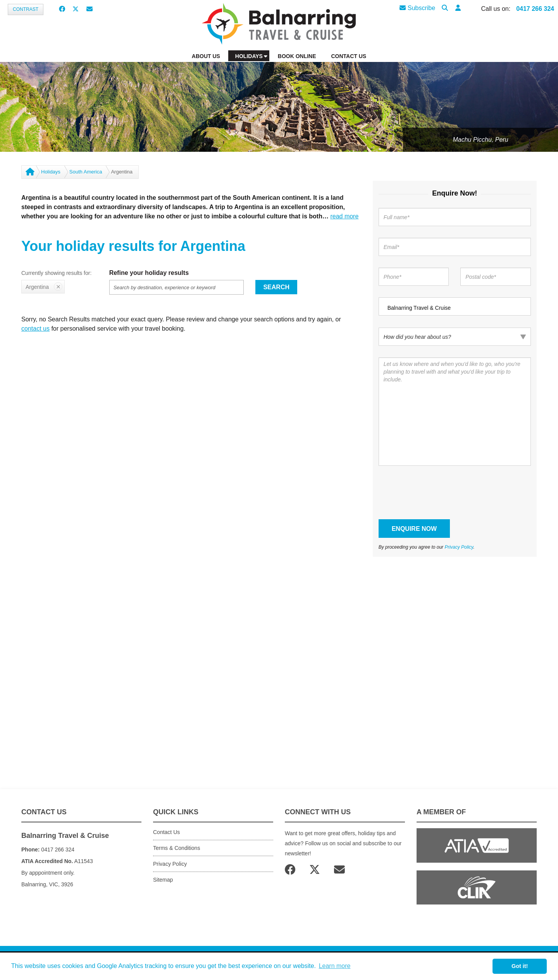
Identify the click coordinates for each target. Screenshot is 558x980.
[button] (458, 8)
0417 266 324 (535, 9)
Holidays (51, 172)
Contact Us (166, 832)
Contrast (26, 9)
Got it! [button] (520, 966)
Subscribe (417, 8)
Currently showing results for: (56, 273)
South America (86, 172)
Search (276, 287)
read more (344, 216)
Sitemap (163, 880)
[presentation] (437, 493)
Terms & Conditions (177, 848)
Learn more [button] (335, 966)
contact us (35, 329)
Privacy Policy (459, 547)
